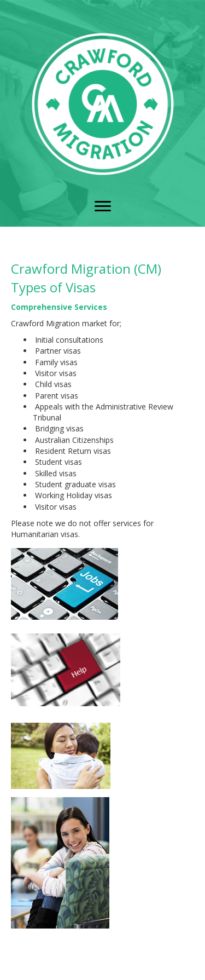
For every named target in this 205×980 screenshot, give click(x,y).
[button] (103, 206)
